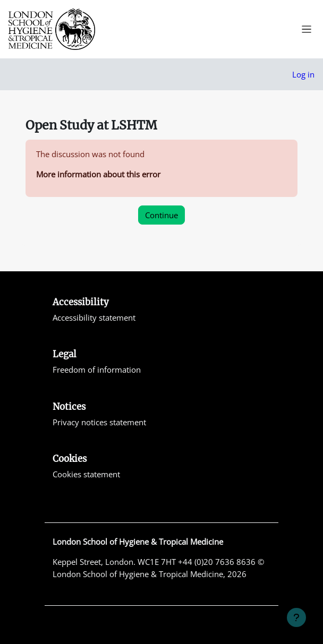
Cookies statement (86, 474)
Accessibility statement (94, 317)
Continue (161, 215)
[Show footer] (296, 617)
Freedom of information (97, 370)
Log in (303, 74)
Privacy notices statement (99, 422)
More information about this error (98, 174)
